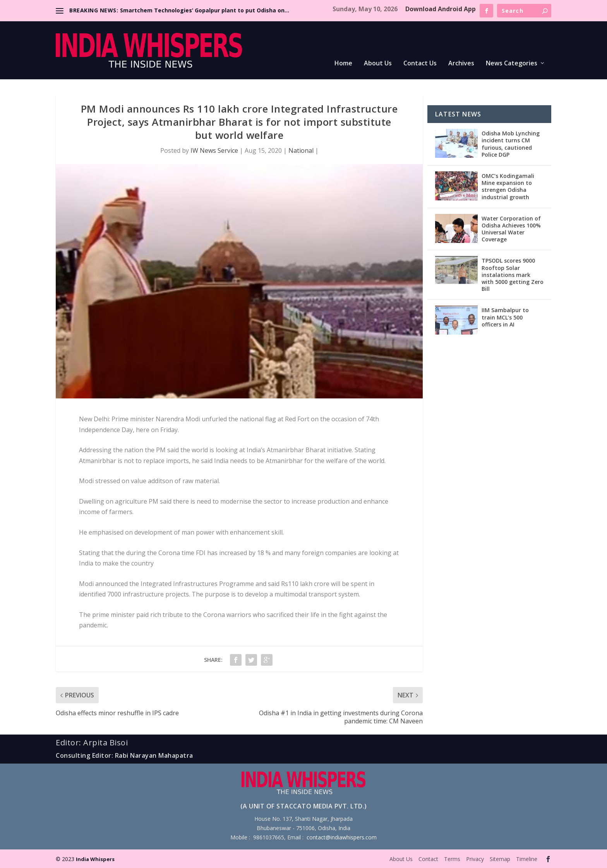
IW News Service (214, 150)
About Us (378, 64)
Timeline (527, 859)
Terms (452, 859)
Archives (461, 64)
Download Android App (441, 9)
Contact (428, 859)
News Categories (512, 64)
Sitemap (500, 859)
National (301, 150)
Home (343, 64)
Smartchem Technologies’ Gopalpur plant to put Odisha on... (205, 10)
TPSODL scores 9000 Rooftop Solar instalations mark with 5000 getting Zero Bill (513, 275)
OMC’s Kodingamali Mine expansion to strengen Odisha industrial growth (508, 186)
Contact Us (420, 64)
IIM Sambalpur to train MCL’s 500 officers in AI (505, 317)
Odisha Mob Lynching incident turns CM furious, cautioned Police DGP (511, 144)
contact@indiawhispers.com (342, 837)
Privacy (475, 859)
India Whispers (95, 859)
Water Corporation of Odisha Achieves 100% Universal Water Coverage (511, 229)
